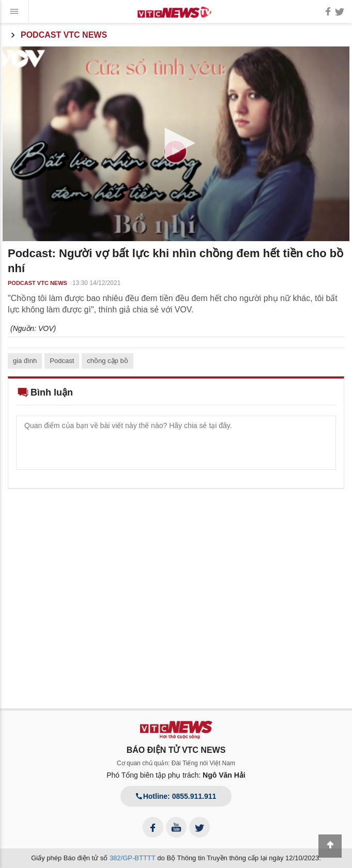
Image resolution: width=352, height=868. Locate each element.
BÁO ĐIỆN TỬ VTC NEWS (176, 750)
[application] (176, 144)
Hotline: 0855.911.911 (176, 796)
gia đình (25, 361)
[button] (176, 143)
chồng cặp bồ (107, 361)
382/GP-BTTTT (133, 858)
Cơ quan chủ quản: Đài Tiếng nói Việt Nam (176, 763)
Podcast (62, 361)
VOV (46, 328)
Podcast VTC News (57, 35)
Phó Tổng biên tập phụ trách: (176, 775)
